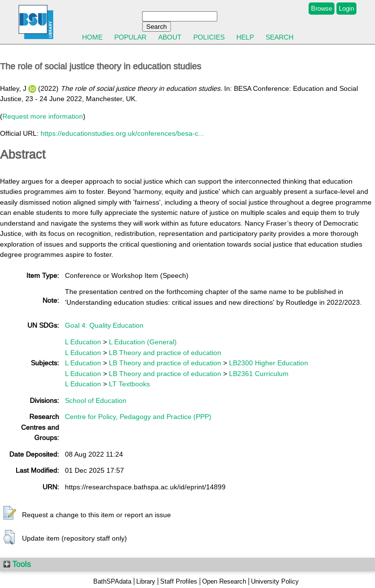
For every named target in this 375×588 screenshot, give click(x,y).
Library (146, 581)
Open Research (224, 581)
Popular (130, 37)
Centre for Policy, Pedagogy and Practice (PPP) (138, 417)
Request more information (43, 116)
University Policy (275, 581)
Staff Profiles (179, 581)
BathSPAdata (112, 581)
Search (280, 37)
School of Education (96, 400)
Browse (322, 9)
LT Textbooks (129, 384)
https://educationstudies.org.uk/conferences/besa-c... (122, 133)
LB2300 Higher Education (269, 363)
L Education (83, 342)
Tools (17, 564)
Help (245, 37)
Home (92, 37)
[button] (10, 513)
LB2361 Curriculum (259, 374)
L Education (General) (143, 342)
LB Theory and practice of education (165, 353)
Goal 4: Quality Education (104, 325)
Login (346, 9)
